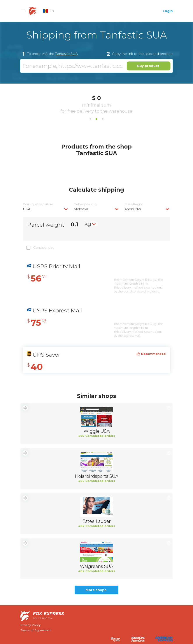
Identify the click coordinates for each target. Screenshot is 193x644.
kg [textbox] (88, 224)
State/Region (134, 204)
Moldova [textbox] (81, 209)
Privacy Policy (30, 625)
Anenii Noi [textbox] (133, 209)
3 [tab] (103, 119)
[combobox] (46, 209)
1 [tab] (90, 119)
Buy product (148, 66)
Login (168, 11)
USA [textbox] (27, 209)
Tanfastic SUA (67, 54)
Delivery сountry (85, 204)
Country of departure (38, 204)
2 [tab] (96, 119)
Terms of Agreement (36, 630)
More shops (96, 590)
